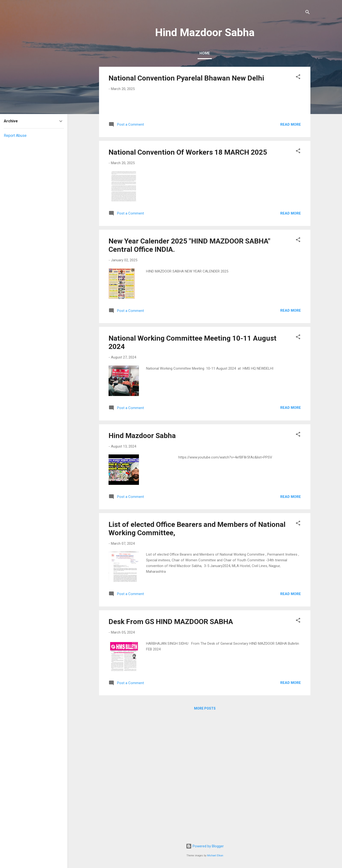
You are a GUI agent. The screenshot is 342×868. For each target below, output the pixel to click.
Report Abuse (15, 136)
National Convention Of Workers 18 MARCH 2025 (188, 274)
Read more (291, 247)
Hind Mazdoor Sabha (142, 558)
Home (205, 53)
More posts (205, 831)
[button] (298, 78)
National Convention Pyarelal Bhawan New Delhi (186, 78)
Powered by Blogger (205, 846)
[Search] (308, 13)
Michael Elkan (215, 856)
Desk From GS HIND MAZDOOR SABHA (171, 744)
